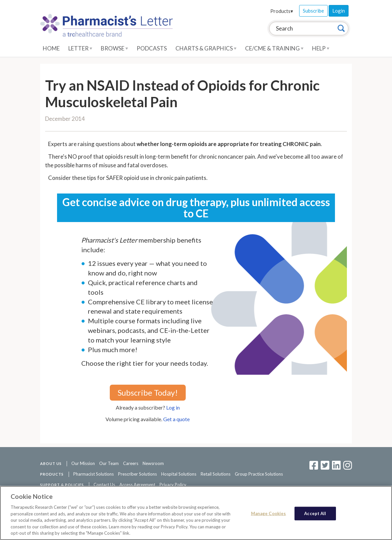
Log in (173, 407)
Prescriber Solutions (137, 474)
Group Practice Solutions (259, 474)
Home (51, 48)
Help (321, 48)
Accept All (315, 513)
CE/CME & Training (274, 48)
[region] (196, 513)
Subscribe (313, 11)
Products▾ (282, 11)
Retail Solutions (216, 474)
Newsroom (153, 463)
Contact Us (104, 485)
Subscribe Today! (148, 392)
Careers (131, 463)
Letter (80, 48)
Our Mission (83, 463)
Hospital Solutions (179, 474)
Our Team (109, 463)
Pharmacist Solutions (94, 474)
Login (339, 11)
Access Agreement (137, 485)
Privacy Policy (173, 485)
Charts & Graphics (206, 48)
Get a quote (176, 419)
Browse (114, 48)
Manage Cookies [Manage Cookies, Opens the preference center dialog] (269, 513)
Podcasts (152, 48)
